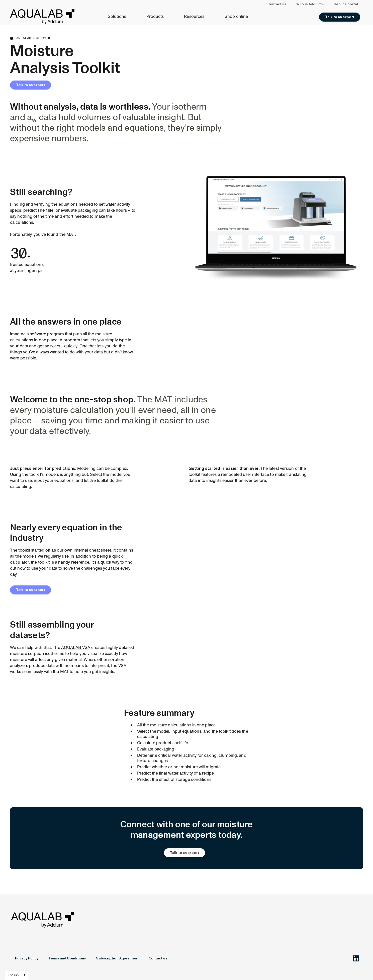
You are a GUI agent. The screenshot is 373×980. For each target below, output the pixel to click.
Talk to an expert (31, 85)
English (13, 975)
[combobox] (17, 975)
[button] (119, 17)
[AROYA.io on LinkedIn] (356, 958)
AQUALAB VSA (75, 648)
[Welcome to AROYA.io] (42, 17)
